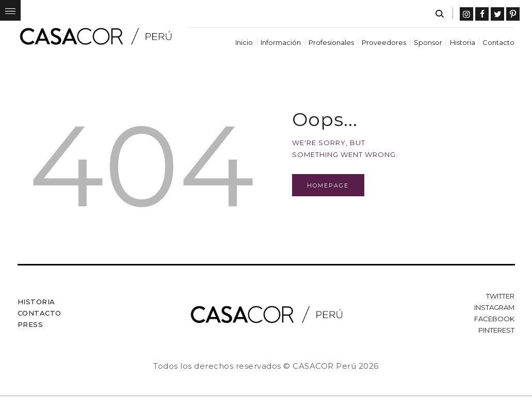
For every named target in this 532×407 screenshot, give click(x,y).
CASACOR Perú (324, 366)
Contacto (39, 313)
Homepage (328, 185)
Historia (36, 302)
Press (30, 324)
